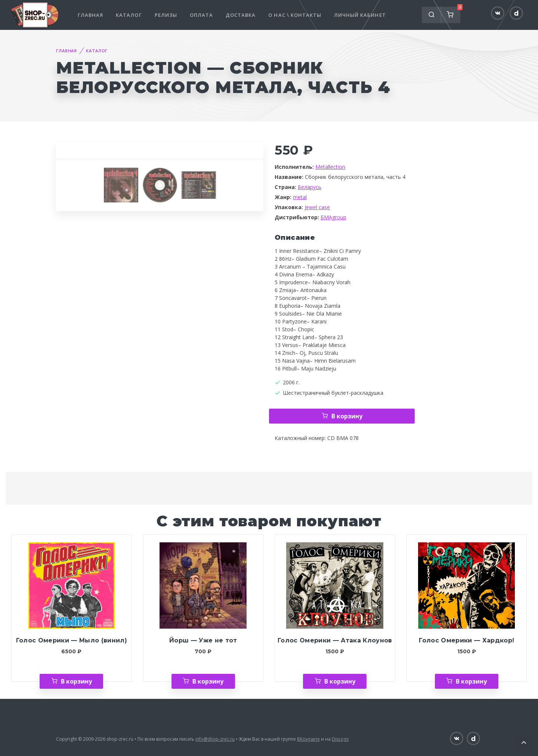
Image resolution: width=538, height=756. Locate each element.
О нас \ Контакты (295, 15)
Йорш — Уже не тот (203, 640)
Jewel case (317, 207)
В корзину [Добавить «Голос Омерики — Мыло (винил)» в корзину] (76, 681)
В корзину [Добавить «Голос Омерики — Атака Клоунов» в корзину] (340, 681)
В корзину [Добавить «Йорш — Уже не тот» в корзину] (208, 681)
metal (300, 197)
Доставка (241, 15)
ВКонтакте (308, 739)
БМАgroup (333, 217)
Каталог (129, 15)
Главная (90, 15)
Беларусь (310, 187)
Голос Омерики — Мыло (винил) (72, 640)
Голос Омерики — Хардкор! (466, 640)
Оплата (201, 15)
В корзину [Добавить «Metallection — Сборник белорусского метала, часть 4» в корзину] (347, 416)
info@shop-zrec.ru (215, 739)
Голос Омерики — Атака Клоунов (335, 640)
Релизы (166, 15)
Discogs (340, 739)
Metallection (330, 167)
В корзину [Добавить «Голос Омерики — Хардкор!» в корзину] (471, 681)
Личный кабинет (360, 15)
